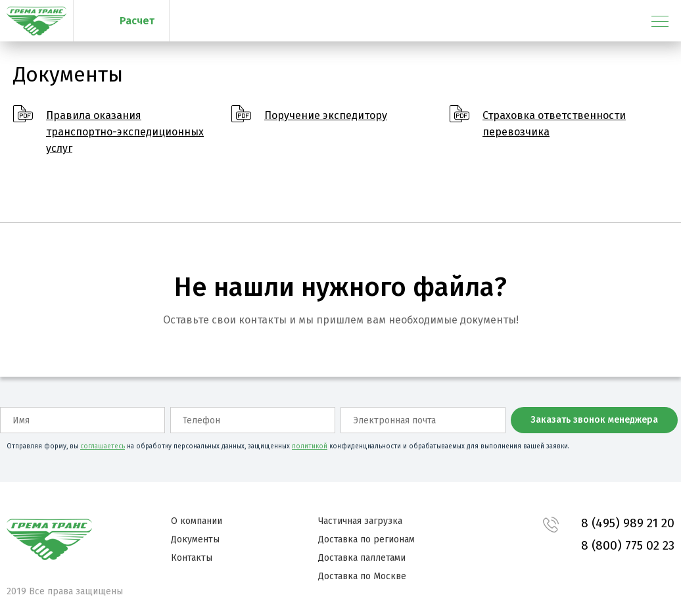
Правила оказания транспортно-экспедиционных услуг (125, 132)
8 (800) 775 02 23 (628, 545)
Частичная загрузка (360, 521)
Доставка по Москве (362, 576)
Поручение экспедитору (326, 115)
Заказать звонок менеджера (594, 420)
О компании (197, 521)
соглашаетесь (103, 446)
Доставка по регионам (366, 539)
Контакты (192, 558)
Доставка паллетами (362, 558)
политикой (310, 446)
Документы (195, 539)
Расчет (137, 21)
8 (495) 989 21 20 (628, 523)
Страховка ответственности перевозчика (554, 124)
